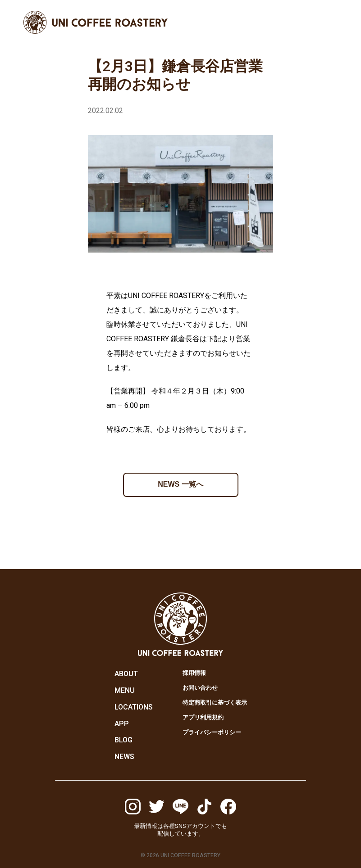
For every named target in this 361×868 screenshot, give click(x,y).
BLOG (123, 740)
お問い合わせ (200, 688)
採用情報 (194, 673)
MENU (125, 691)
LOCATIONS (134, 707)
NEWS (124, 757)
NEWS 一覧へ (180, 484)
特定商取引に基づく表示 (215, 703)
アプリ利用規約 (203, 717)
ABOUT (126, 674)
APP (122, 724)
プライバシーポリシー (212, 732)
